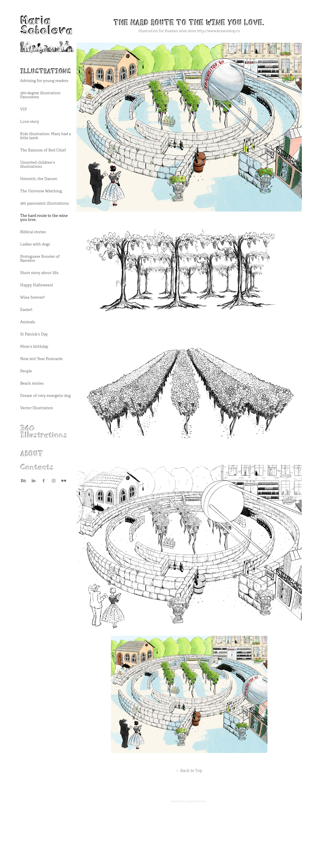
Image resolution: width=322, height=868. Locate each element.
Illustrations (46, 70)
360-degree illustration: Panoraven (41, 95)
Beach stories (32, 383)
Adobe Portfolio (196, 801)
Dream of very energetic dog (45, 396)
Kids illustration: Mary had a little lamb (46, 136)
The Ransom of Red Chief (43, 150)
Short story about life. (40, 273)
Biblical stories (33, 232)
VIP (23, 109)
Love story (30, 122)
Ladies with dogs (35, 244)
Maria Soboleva (46, 23)
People (26, 371)
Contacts (37, 466)
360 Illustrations (44, 430)
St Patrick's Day (34, 334)
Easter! (26, 310)
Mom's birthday (34, 347)
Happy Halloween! (37, 285)
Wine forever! (32, 297)
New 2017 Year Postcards (41, 359)
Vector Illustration (37, 408)
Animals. (28, 322)
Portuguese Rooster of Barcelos (40, 259)
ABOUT (32, 453)
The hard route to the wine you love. (44, 218)
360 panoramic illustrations (44, 203)
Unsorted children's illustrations (38, 165)
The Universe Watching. (41, 191)
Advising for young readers (44, 81)
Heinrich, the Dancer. (39, 179)
